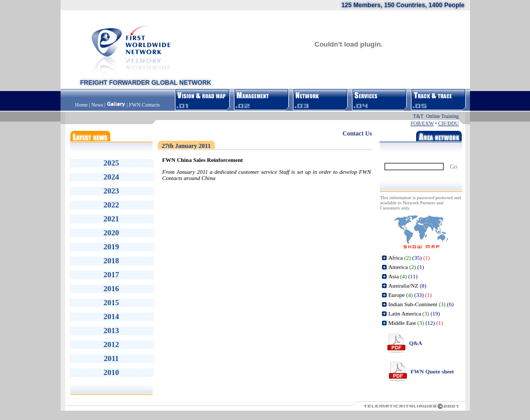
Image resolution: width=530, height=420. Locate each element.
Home (82, 105)
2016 (111, 289)
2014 (111, 317)
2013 (111, 331)
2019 (111, 247)
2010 (111, 372)
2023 (111, 191)
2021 (111, 219)
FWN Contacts (144, 105)
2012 (111, 344)
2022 (111, 205)
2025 (111, 163)
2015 (111, 303)
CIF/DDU (448, 123)
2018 (111, 261)
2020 (111, 233)
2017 (111, 275)
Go (454, 167)
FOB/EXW (422, 123)
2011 (111, 358)
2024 (111, 177)
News (97, 105)
